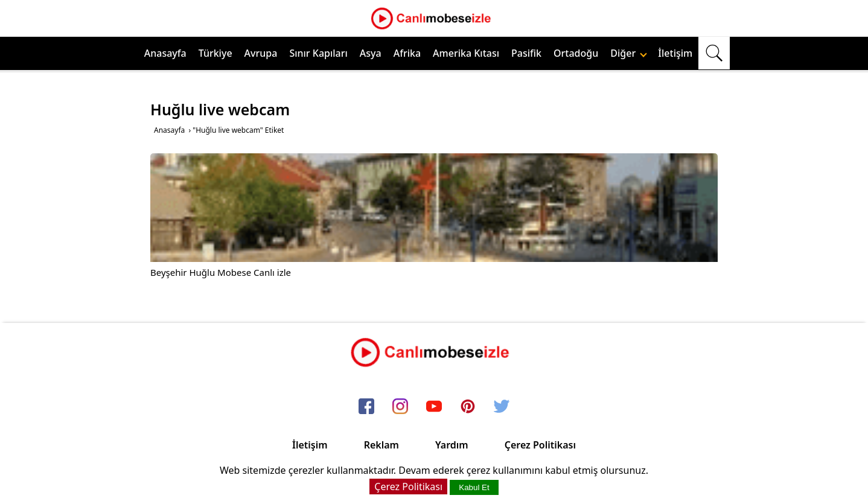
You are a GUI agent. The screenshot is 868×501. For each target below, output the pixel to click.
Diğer (629, 53)
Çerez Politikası (540, 445)
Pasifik (526, 53)
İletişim (675, 53)
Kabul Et (474, 487)
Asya (371, 53)
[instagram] (400, 407)
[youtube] (434, 407)
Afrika (407, 53)
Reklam (381, 445)
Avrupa (261, 53)
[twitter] (502, 407)
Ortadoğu (576, 53)
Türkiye (215, 53)
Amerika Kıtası (466, 53)
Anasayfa (165, 53)
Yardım (452, 445)
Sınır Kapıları (318, 53)
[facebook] (366, 407)
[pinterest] (468, 407)
